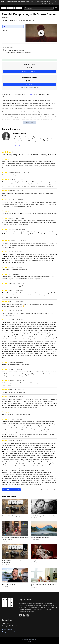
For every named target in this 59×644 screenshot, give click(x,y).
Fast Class (30, 94)
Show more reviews (11, 490)
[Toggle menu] (56, 8)
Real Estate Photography (9, 584)
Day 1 (5, 30)
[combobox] (39, 8)
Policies (30, 642)
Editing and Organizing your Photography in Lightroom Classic (15, 538)
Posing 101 (34, 561)
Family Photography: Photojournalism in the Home (44, 585)
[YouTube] (20, 615)
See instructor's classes (19, 146)
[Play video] (41, 33)
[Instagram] (28, 615)
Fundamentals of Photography (11, 516)
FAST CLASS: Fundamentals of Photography (11, 562)
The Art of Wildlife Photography (40, 538)
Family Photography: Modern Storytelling (43, 516)
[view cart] (55, 1)
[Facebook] (24, 615)
